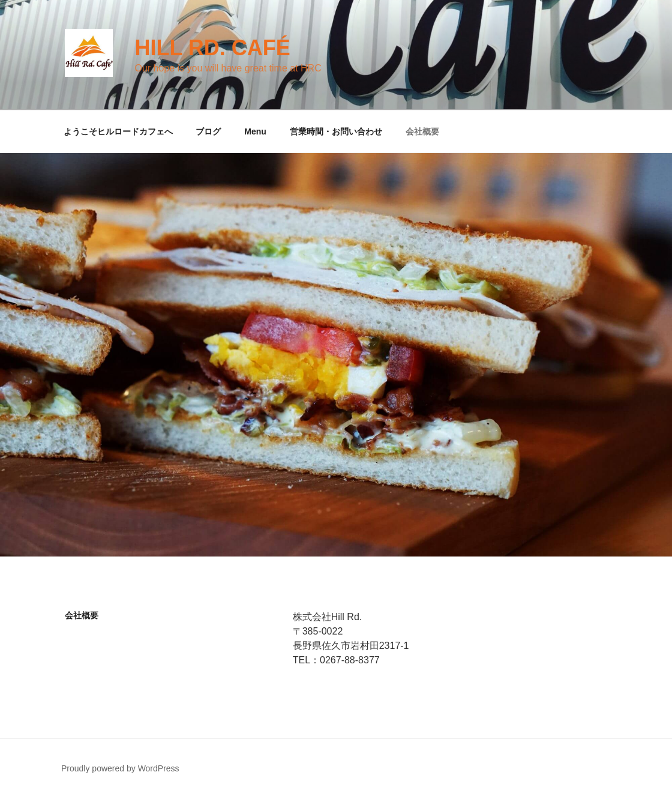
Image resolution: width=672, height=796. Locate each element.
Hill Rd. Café (212, 48)
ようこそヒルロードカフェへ (118, 131)
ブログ (208, 131)
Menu (255, 131)
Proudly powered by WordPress (120, 768)
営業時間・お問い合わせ (336, 131)
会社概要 (422, 131)
